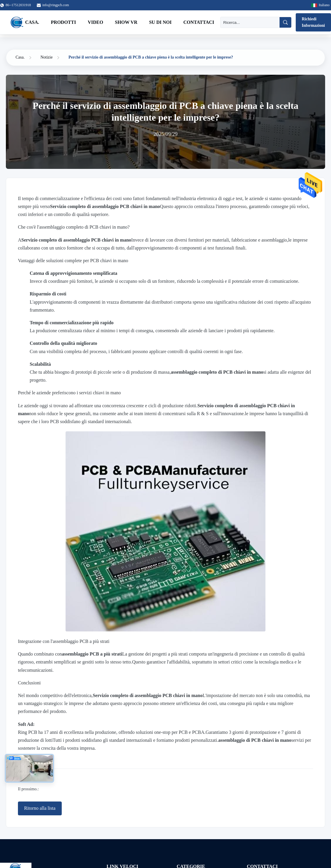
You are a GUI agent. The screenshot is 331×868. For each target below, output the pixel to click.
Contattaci (199, 22)
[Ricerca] (250, 22)
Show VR (126, 22)
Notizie (47, 57)
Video (95, 22)
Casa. (32, 22)
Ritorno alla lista (40, 808)
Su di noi (160, 22)
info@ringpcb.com (56, 5)
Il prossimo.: (28, 789)
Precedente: (27, 778)
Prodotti (63, 22)
